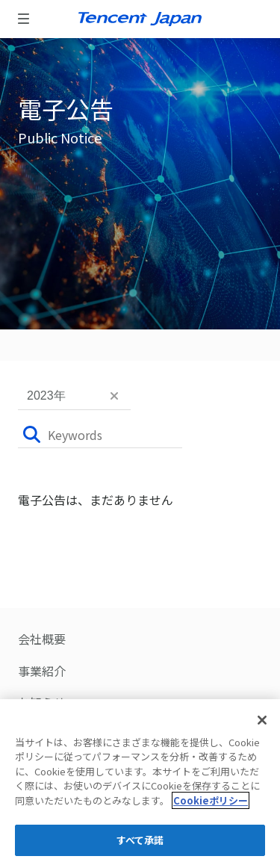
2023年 (46, 396)
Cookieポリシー (211, 800)
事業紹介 (42, 671)
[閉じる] (262, 720)
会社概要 (42, 639)
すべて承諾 (140, 840)
